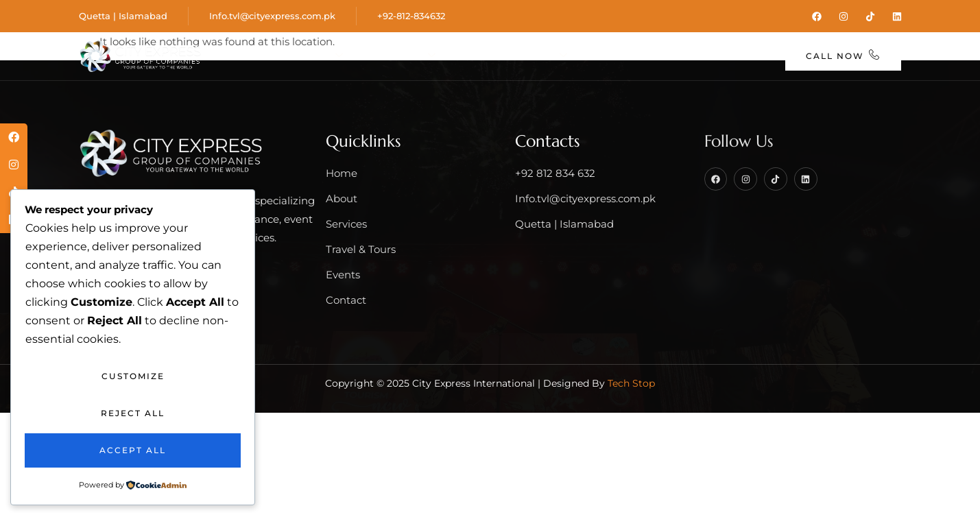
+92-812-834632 (411, 15)
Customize (133, 376)
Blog (672, 55)
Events (612, 55)
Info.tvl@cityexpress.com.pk (272, 15)
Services (401, 55)
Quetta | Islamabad (123, 15)
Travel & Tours (513, 55)
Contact (736, 55)
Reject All (133, 413)
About (316, 55)
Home (249, 55)
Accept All (133, 450)
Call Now (844, 55)
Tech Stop (631, 382)
